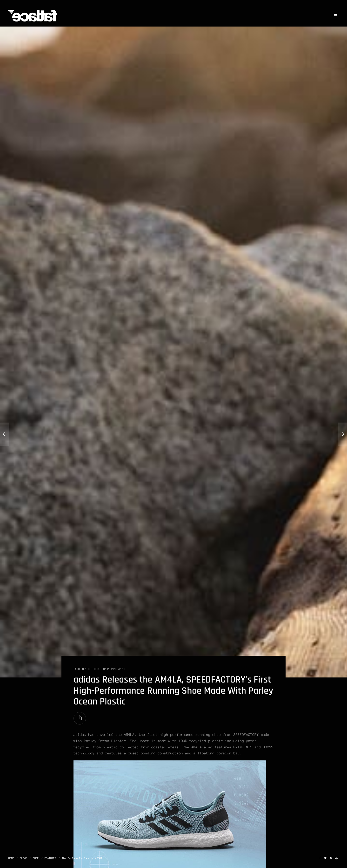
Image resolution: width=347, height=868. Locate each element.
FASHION (79, 669)
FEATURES (50, 858)
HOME (11, 858)
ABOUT (99, 858)
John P (104, 669)
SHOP (36, 858)
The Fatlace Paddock (76, 858)
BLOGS (24, 858)
